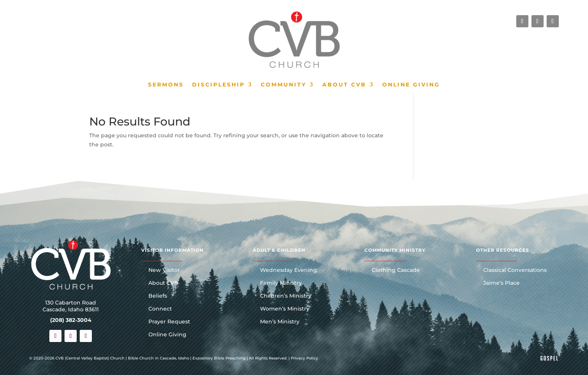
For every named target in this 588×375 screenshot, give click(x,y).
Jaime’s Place (501, 283)
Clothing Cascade (396, 270)
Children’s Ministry (286, 296)
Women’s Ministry (285, 309)
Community (284, 85)
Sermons (166, 85)
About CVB (344, 85)
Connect (160, 309)
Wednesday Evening (288, 270)
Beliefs (158, 296)
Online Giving (411, 85)
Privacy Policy (304, 358)
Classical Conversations (515, 270)
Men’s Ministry (280, 322)
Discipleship (218, 85)
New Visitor (164, 270)
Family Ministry (281, 283)
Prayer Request (169, 322)
